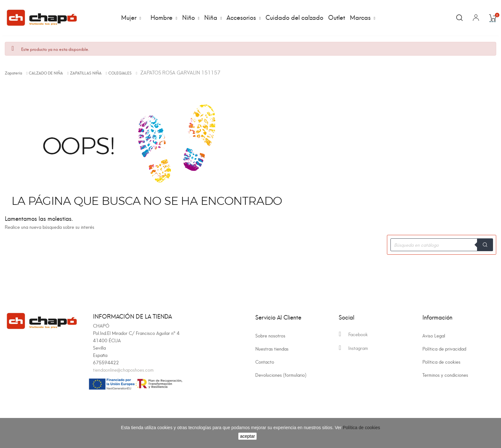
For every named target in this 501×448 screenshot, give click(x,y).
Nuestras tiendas (272, 348)
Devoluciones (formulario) (281, 375)
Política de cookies (441, 362)
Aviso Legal (434, 335)
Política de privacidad (444, 348)
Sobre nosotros (270, 335)
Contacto (265, 362)
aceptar (247, 436)
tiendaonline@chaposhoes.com (123, 370)
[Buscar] (442, 245)
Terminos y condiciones (445, 375)
